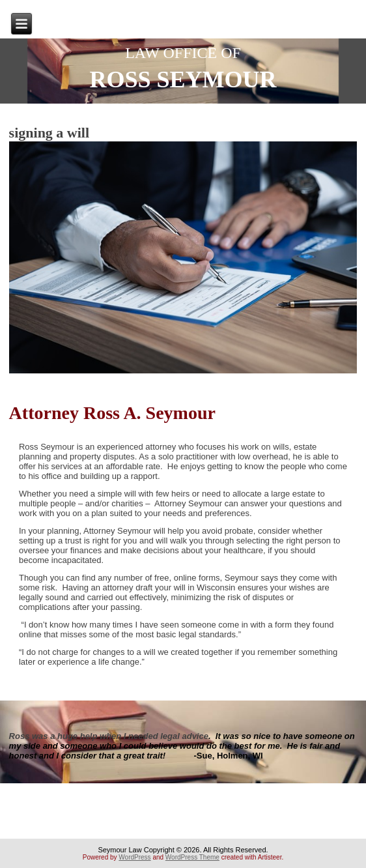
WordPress (134, 857)
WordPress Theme (192, 857)
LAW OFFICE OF (183, 53)
